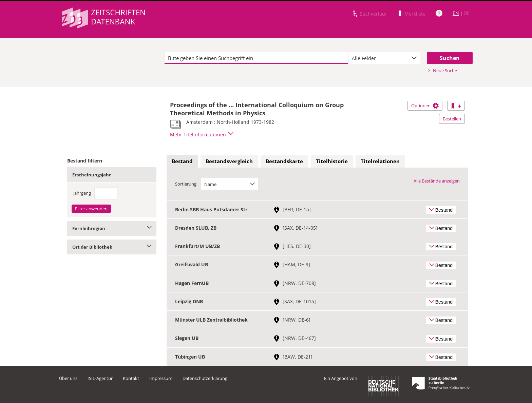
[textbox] (256, 58)
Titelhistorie (332, 161)
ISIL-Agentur (100, 378)
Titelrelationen (380, 161)
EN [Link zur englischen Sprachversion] (456, 13)
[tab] (182, 161)
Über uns (68, 378)
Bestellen (452, 119)
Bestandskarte (284, 161)
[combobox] (384, 58)
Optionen (425, 105)
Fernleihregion (112, 228)
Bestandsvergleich (229, 161)
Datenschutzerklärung (205, 378)
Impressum (161, 378)
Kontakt (131, 378)
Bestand (182, 161)
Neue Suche (442, 71)
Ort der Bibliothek (112, 247)
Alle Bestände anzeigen (437, 181)
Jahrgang (82, 193)
